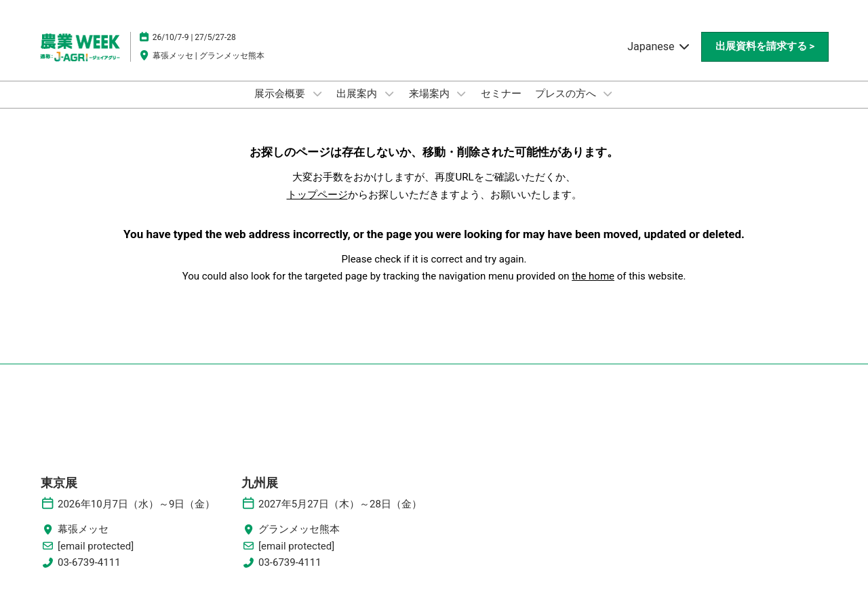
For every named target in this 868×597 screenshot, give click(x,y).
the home (593, 276)
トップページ (317, 195)
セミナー (501, 94)
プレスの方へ (567, 94)
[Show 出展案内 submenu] (389, 94)
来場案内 (431, 94)
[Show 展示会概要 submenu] (317, 94)
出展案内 (358, 94)
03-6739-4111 (89, 562)
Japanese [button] (659, 46)
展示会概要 (281, 94)
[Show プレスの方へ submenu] (608, 94)
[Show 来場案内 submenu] (461, 94)
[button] (765, 47)
